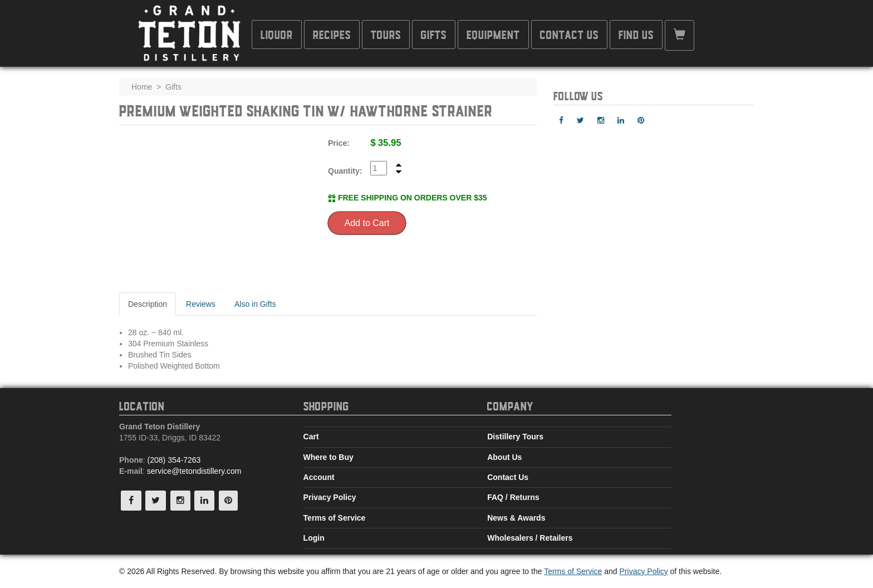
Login (314, 538)
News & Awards (516, 518)
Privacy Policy (330, 497)
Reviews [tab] (201, 304)
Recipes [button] (332, 34)
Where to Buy (328, 457)
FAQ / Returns (513, 497)
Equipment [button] (493, 34)
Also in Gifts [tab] (255, 304)
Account (319, 477)
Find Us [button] (636, 34)
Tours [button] (386, 34)
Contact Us (508, 477)
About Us (504, 457)
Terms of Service (335, 518)
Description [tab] (148, 304)
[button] (680, 35)
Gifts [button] (434, 34)
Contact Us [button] (569, 34)
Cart (311, 437)
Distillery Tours (515, 437)
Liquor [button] (277, 34)
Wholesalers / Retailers (530, 538)
